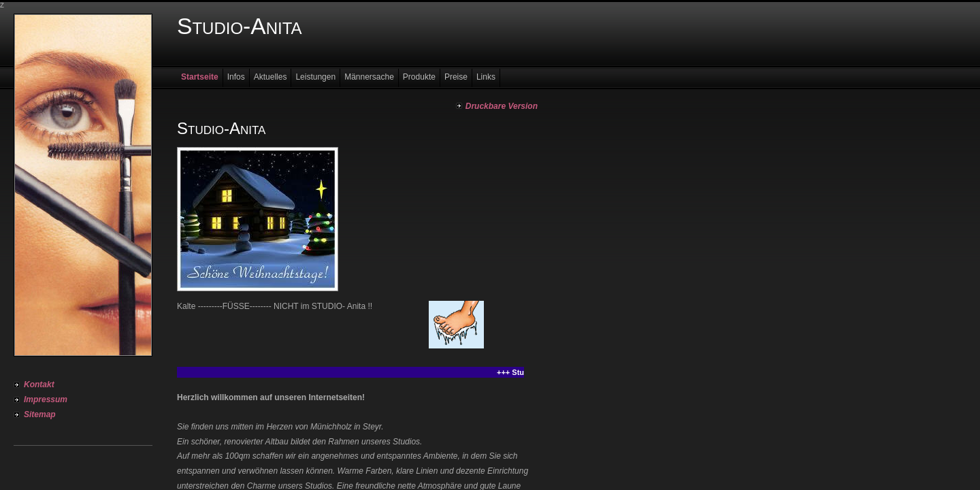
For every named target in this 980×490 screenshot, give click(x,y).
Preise (456, 77)
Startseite (200, 77)
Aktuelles (271, 77)
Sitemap (40, 414)
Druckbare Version (502, 106)
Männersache (369, 77)
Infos (236, 77)
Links (486, 77)
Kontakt (39, 385)
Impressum (46, 399)
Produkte (419, 77)
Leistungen (315, 77)
